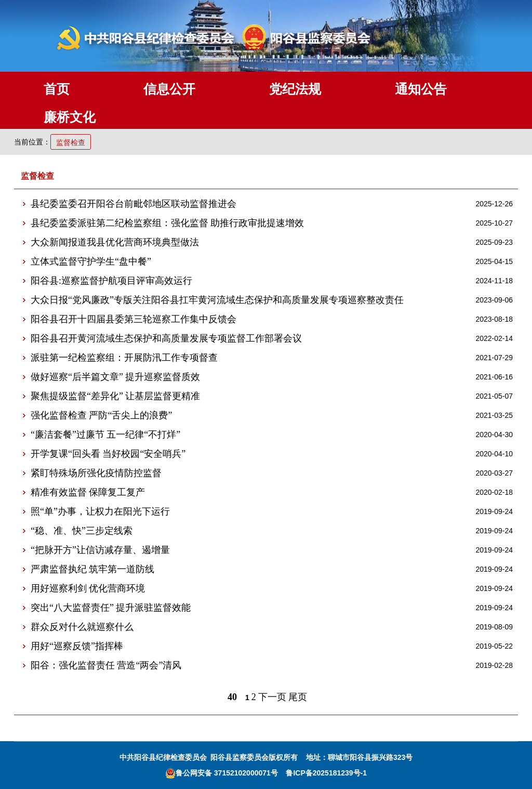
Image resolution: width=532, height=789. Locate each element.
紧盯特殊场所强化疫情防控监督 (96, 473)
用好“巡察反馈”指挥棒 (77, 646)
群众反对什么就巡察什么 (82, 627)
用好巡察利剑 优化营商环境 (88, 588)
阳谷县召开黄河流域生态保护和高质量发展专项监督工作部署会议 (166, 338)
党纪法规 (295, 89)
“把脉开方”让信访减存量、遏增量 (100, 550)
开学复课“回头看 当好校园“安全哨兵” (108, 454)
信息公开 (169, 89)
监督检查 (71, 142)
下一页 (272, 697)
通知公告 (421, 89)
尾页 (298, 697)
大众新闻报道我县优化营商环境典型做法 (115, 242)
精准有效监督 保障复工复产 (88, 492)
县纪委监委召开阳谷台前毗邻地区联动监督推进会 (134, 204)
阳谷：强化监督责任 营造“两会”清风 (106, 665)
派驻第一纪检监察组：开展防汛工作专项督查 (124, 358)
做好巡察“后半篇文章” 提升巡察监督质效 (115, 377)
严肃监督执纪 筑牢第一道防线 (93, 569)
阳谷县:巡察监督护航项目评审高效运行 (111, 281)
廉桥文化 (70, 117)
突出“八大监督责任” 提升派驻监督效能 (111, 608)
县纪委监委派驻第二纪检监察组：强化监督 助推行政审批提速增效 (168, 223)
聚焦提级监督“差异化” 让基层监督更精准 (115, 396)
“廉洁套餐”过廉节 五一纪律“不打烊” (105, 435)
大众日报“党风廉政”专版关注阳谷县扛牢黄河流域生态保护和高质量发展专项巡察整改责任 (217, 300)
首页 (57, 89)
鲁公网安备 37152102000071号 (222, 773)
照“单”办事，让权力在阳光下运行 (100, 511)
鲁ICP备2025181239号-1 (326, 773)
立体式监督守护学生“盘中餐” (91, 261)
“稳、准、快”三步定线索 (82, 531)
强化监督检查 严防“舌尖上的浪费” (101, 415)
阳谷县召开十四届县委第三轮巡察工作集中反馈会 (134, 319)
